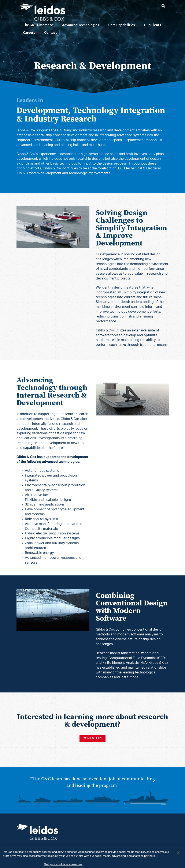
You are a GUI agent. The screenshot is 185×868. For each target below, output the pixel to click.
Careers (30, 33)
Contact (51, 33)
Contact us (92, 738)
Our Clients (154, 25)
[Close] (178, 855)
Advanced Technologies (82, 25)
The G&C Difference (39, 25)
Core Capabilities (123, 25)
